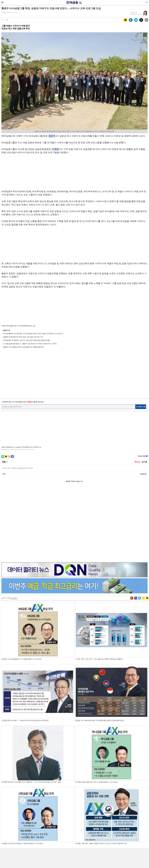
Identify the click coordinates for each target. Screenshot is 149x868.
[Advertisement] (74, 173)
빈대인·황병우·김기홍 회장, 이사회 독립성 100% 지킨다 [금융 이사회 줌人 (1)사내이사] (33, 334)
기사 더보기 (14, 525)
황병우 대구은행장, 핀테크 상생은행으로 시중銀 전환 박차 (24, 347)
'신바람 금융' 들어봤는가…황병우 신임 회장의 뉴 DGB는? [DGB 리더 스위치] (30, 344)
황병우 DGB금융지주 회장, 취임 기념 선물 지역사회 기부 (23, 337)
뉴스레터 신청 (141, 407)
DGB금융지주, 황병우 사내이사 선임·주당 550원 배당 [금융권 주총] (27, 340)
